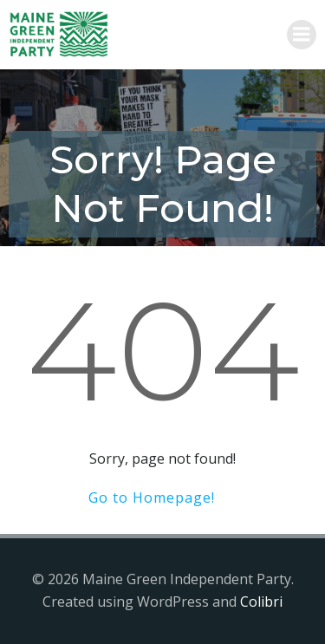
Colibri (261, 602)
